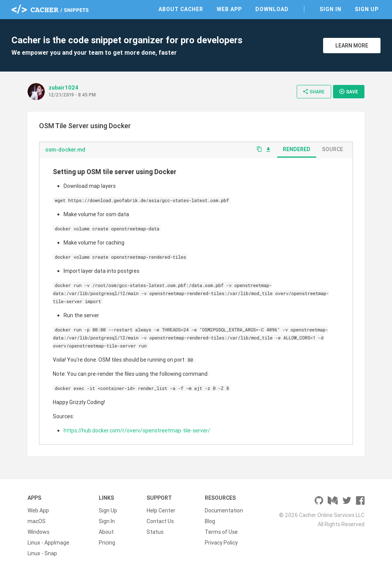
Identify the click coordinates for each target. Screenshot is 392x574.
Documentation (224, 510)
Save (348, 91)
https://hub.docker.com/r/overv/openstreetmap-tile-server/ (137, 430)
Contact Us (160, 521)
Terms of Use (221, 532)
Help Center (161, 510)
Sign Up (367, 9)
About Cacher (181, 9)
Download (272, 9)
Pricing (107, 543)
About (106, 532)
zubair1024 (64, 88)
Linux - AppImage (48, 543)
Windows (38, 532)
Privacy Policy (221, 543)
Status (155, 532)
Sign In (331, 9)
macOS (37, 521)
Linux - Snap (42, 553)
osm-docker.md (65, 150)
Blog (210, 521)
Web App (229, 9)
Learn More (352, 46)
